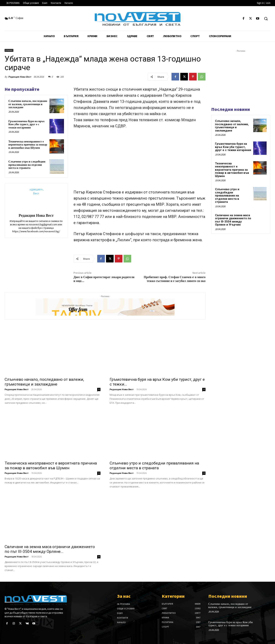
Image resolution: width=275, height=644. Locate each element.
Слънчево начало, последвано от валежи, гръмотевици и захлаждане (28, 104)
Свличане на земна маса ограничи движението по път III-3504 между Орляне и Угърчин (233, 220)
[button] (266, 19)
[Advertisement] (140, 161)
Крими (9, 50)
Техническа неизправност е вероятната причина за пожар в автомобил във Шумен (28, 145)
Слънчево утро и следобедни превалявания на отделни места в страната (27, 165)
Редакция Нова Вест (20, 77)
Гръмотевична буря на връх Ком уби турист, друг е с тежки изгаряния (26, 124)
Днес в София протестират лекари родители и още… (104, 279)
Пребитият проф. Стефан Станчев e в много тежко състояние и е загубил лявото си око (175, 279)
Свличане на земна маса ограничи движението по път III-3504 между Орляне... (50, 549)
